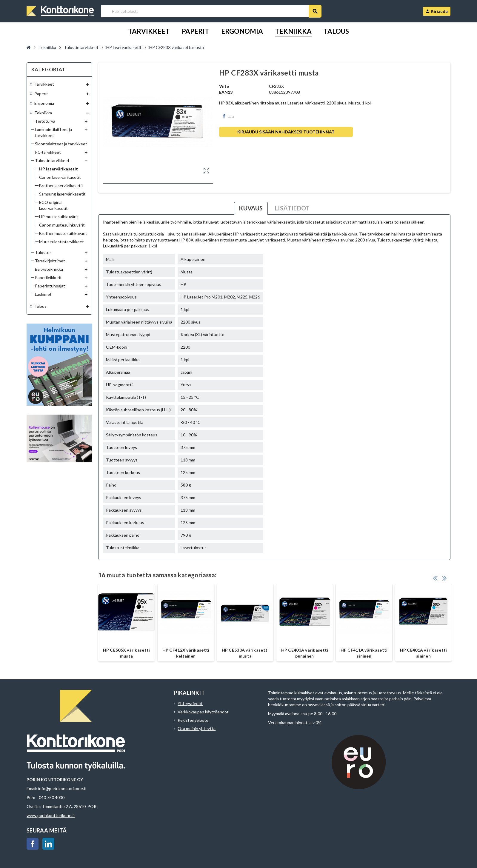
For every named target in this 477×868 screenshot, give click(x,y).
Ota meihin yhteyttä (197, 728)
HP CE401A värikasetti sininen (424, 653)
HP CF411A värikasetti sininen (364, 653)
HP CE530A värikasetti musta (245, 653)
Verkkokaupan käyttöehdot (203, 712)
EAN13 (226, 92)
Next (444, 578)
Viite (224, 86)
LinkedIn (48, 844)
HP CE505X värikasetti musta (127, 653)
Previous (435, 578)
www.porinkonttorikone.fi (51, 815)
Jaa (228, 116)
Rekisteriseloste (193, 720)
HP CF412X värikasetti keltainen (186, 653)
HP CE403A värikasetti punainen (305, 653)
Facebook (33, 844)
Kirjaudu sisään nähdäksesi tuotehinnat (286, 132)
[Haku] (211, 11)
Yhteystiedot (190, 703)
